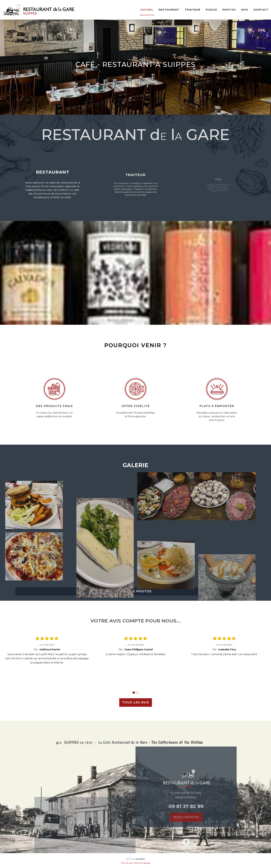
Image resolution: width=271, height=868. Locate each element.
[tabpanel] (47, 650)
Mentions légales (142, 863)
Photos (229, 10)
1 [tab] (134, 693)
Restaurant (169, 10)
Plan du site (127, 863)
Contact (261, 10)
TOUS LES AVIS (136, 702)
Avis (245, 10)
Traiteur (193, 10)
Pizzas (211, 10)
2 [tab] (137, 693)
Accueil (147, 10)
